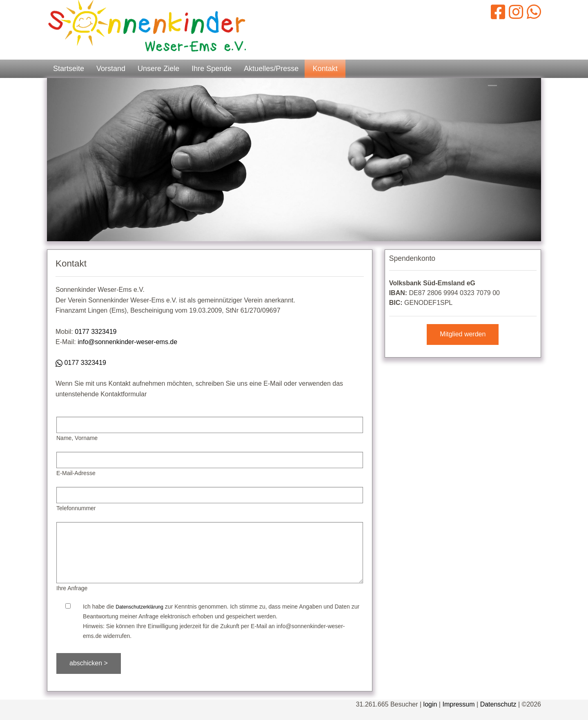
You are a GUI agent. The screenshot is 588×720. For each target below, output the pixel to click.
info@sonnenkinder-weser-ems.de (127, 342)
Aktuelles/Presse (271, 69)
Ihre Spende (212, 69)
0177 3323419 (96, 332)
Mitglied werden (463, 334)
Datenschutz (498, 704)
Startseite (69, 69)
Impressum (458, 704)
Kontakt (325, 69)
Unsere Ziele (158, 69)
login (430, 704)
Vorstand (111, 69)
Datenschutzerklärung (139, 607)
